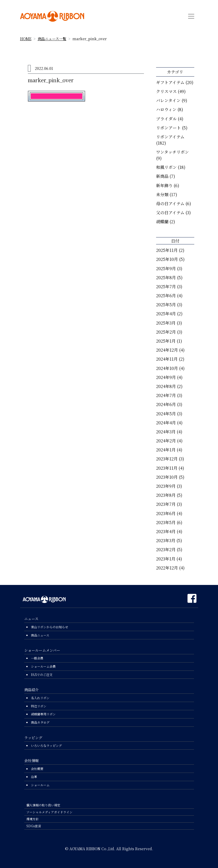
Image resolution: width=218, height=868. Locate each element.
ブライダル (166, 119)
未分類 (162, 195)
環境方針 (33, 819)
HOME (26, 39)
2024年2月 (166, 441)
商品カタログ (40, 722)
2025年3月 (166, 323)
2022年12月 (167, 568)
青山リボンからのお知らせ (50, 627)
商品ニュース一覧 (52, 39)
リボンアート (168, 128)
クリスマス (166, 91)
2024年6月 (166, 404)
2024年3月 (166, 432)
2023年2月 (166, 549)
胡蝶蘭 (162, 222)
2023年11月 (167, 468)
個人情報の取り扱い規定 (43, 805)
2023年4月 (166, 531)
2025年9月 (166, 268)
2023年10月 (167, 477)
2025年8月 (166, 278)
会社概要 (37, 769)
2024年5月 (166, 414)
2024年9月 (166, 377)
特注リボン (39, 706)
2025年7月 (166, 287)
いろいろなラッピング (46, 745)
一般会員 (37, 658)
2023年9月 (166, 486)
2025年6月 (166, 296)
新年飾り (164, 185)
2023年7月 (166, 504)
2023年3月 (166, 540)
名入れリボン (40, 698)
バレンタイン (168, 100)
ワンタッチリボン (172, 152)
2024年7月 (166, 395)
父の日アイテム (170, 213)
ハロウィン (166, 109)
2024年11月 (167, 359)
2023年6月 (166, 513)
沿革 (34, 777)
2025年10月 (167, 259)
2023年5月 (166, 522)
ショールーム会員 (43, 666)
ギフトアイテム (170, 82)
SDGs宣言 (34, 826)
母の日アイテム (170, 204)
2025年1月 (166, 341)
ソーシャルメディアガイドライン (49, 812)
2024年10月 (167, 368)
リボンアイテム (170, 137)
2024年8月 (166, 386)
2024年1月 (166, 450)
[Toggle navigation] (191, 16)
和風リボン (166, 167)
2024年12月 (167, 350)
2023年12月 (167, 459)
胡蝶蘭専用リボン (43, 714)
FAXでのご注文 (42, 675)
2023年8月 (166, 495)
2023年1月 (166, 559)
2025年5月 (166, 305)
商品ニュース (40, 635)
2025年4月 (166, 314)
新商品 (162, 176)
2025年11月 (167, 250)
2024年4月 (166, 423)
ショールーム (40, 785)
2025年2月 (166, 332)
